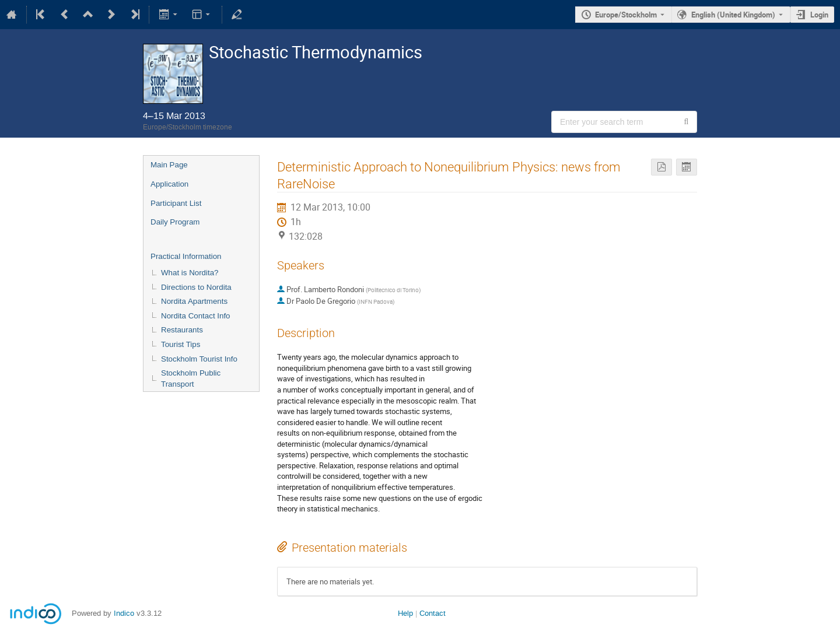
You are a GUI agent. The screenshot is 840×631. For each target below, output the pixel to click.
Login (819, 15)
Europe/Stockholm (626, 15)
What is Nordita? (190, 273)
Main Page (169, 165)
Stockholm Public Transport (191, 378)
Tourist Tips (181, 344)
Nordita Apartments (194, 301)
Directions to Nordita (196, 287)
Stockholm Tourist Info (199, 359)
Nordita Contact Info (196, 316)
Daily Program (175, 222)
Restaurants (182, 330)
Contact (433, 613)
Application (169, 184)
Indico (124, 613)
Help (405, 613)
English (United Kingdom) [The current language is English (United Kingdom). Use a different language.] (733, 15)
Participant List (176, 203)
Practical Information (186, 256)
